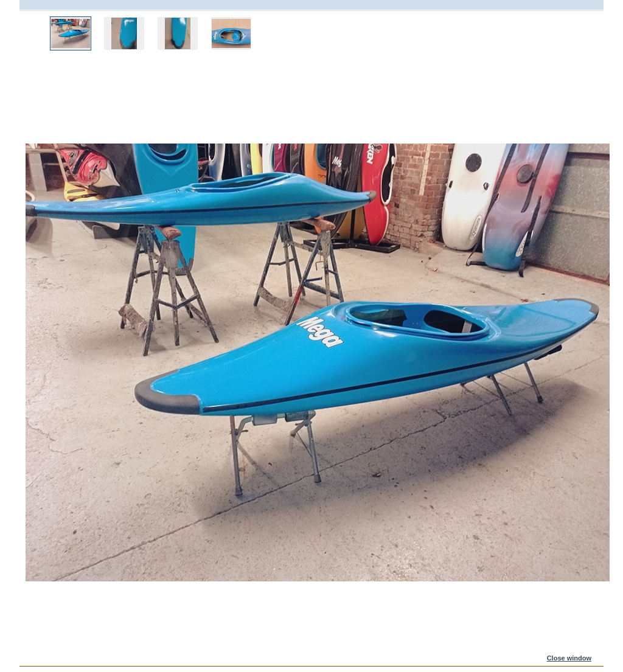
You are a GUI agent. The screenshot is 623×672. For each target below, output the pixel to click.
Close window (569, 658)
